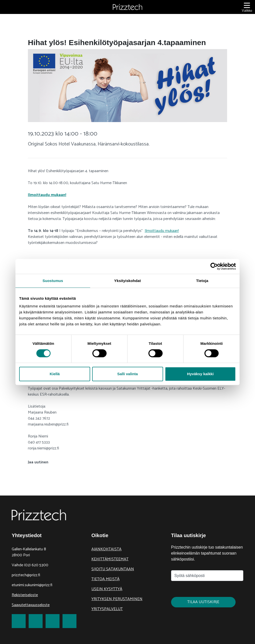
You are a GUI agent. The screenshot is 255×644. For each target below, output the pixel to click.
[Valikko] (247, 7)
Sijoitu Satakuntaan (113, 569)
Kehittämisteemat (110, 559)
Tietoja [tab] (202, 281)
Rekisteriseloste (25, 595)
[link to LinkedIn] (53, 621)
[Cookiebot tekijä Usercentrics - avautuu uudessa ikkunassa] (214, 266)
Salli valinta (128, 374)
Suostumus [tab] (53, 281)
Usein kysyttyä (107, 589)
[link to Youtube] (69, 621)
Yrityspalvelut (107, 609)
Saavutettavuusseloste (31, 605)
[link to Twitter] (36, 621)
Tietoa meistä (105, 579)
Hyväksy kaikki (200, 374)
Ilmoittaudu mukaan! (47, 195)
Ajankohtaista (106, 549)
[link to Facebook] (19, 621)
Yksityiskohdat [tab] (127, 281)
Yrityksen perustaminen (117, 599)
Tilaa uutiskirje (203, 602)
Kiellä (55, 374)
